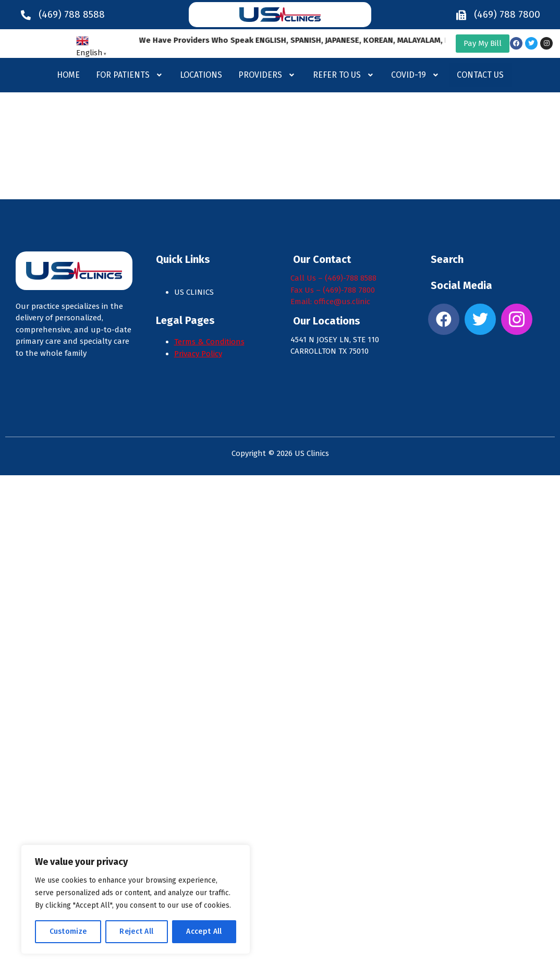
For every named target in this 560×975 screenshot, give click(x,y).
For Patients (130, 75)
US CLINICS (195, 292)
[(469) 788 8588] (26, 15)
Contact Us (480, 75)
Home (68, 75)
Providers (267, 75)
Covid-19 (416, 75)
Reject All (136, 931)
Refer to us (344, 75)
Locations (201, 75)
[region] (136, 899)
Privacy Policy (198, 354)
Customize (68, 931)
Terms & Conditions (209, 342)
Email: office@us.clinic (330, 302)
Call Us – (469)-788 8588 (333, 278)
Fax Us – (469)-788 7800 (333, 290)
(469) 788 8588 (72, 14)
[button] (130, 75)
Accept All (204, 931)
